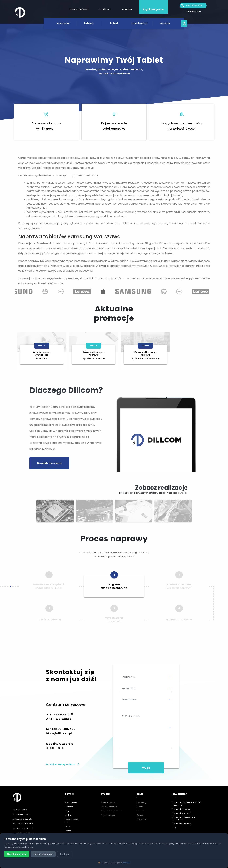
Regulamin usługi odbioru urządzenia (185, 815)
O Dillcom (105, 10)
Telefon (89, 23)
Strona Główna (79, 10)
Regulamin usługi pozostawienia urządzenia (186, 800)
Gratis (42, 345)
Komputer (63, 23)
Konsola (165, 23)
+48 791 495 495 (194, 6)
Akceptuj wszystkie (18, 854)
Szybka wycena (153, 10)
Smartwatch (139, 23)
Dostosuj (70, 854)
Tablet (114, 23)
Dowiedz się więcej (48, 462)
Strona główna (72, 799)
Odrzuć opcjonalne (47, 854)
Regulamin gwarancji (183, 810)
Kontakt (127, 10)
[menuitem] (79, 7)
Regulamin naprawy (183, 806)
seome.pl (126, 863)
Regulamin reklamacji (184, 821)
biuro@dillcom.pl (194, 12)
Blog (67, 807)
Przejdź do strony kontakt (62, 761)
